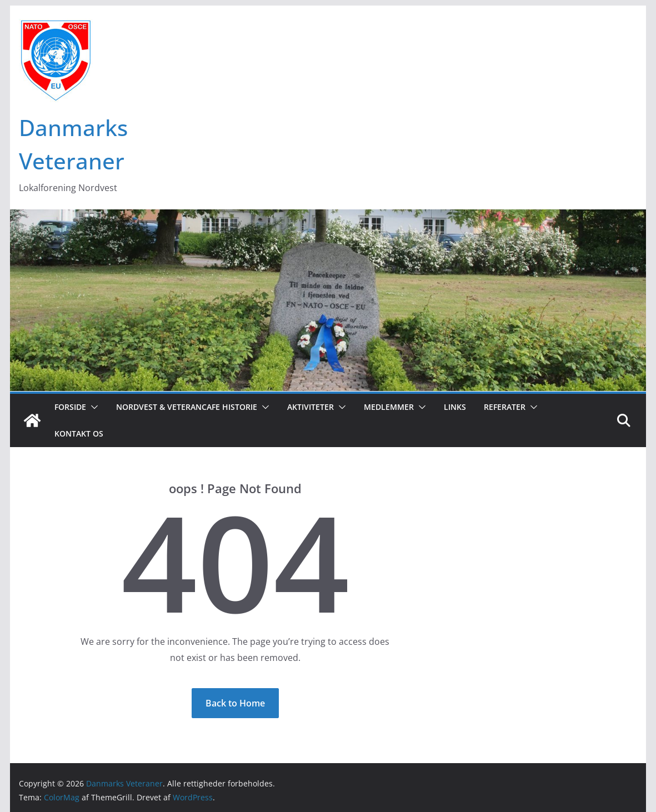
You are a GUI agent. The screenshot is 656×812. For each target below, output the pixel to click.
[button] (92, 407)
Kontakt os (79, 433)
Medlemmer (389, 407)
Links (455, 407)
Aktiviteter (311, 407)
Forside (70, 407)
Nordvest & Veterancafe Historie (187, 407)
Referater (505, 407)
